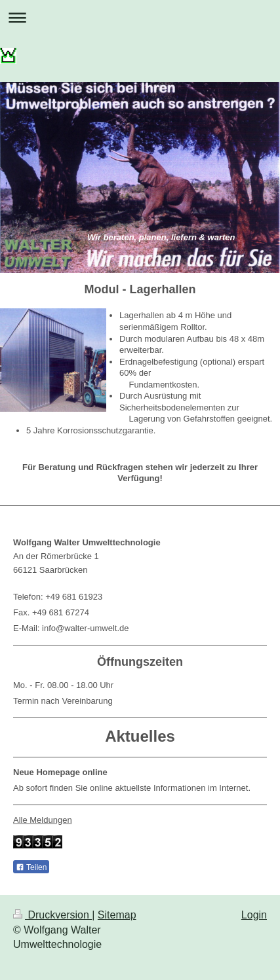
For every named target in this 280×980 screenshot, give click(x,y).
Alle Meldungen (43, 820)
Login (254, 915)
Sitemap (117, 915)
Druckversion (52, 915)
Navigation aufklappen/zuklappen (140, 17)
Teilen (31, 867)
